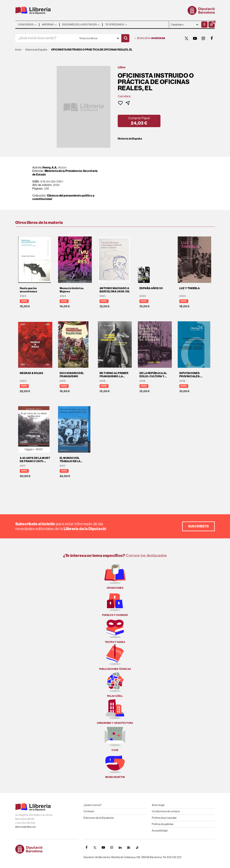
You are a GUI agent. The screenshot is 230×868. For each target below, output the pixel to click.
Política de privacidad (164, 818)
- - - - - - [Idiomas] (185, 25)
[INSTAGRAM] (203, 38)
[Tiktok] (137, 848)
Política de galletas (163, 824)
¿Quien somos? (93, 805)
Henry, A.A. (50, 167)
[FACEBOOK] (212, 38)
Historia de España (130, 139)
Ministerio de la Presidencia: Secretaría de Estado (65, 173)
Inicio (18, 50)
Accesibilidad (160, 831)
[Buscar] (125, 38)
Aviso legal (158, 805)
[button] (212, 25)
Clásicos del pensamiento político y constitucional (63, 197)
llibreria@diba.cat (26, 827)
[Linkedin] (120, 848)
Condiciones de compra (166, 811)
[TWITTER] (187, 38)
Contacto (89, 811)
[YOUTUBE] (195, 38)
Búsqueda (150, 38)
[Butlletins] (129, 848)
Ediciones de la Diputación (99, 818)
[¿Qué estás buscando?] (46, 38)
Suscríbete (199, 526)
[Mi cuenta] (204, 25)
